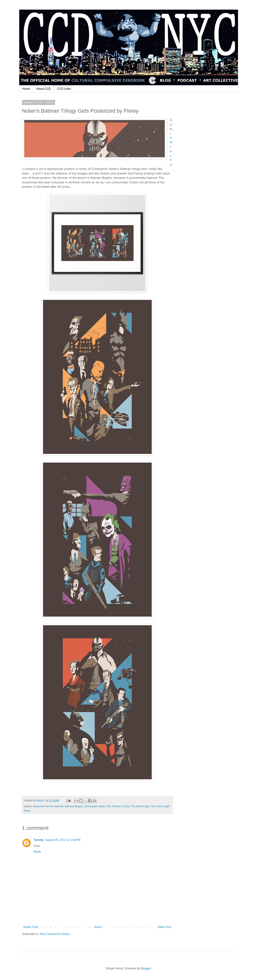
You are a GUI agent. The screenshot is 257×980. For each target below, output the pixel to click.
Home (26, 89)
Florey (126, 806)
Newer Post (31, 927)
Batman (59, 806)
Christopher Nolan (95, 806)
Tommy (39, 840)
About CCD (44, 89)
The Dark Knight (140, 806)
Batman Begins (74, 806)
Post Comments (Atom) (55, 934)
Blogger (146, 968)
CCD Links (64, 89)
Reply (37, 852)
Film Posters (114, 806)
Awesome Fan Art (43, 806)
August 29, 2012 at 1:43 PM (63, 840)
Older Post (165, 927)
